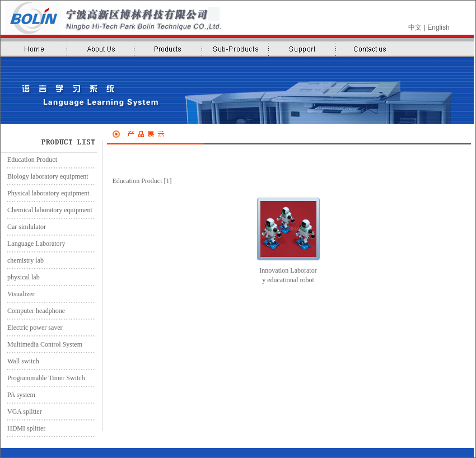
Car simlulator (23, 227)
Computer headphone (33, 311)
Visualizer (18, 294)
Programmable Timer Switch (43, 378)
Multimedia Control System (41, 344)
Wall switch (20, 361)
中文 (415, 27)
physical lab (20, 277)
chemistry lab (22, 260)
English (438, 27)
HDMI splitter (23, 428)
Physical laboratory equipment (45, 193)
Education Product (29, 160)
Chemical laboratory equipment (46, 210)
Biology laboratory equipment (45, 176)
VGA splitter (21, 412)
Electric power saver (32, 328)
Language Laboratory (33, 244)
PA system (18, 395)
